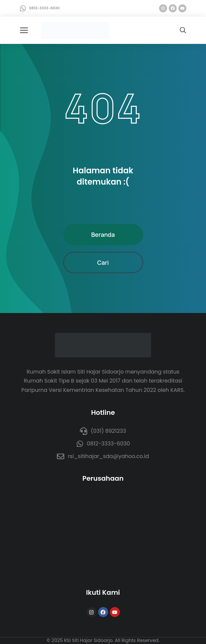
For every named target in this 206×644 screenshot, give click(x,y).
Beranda (103, 235)
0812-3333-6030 (45, 8)
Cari (103, 262)
